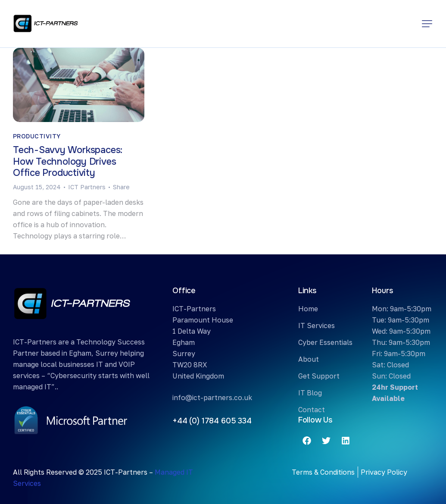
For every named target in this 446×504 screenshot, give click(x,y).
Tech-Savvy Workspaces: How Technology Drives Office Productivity (68, 162)
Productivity (37, 136)
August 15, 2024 (37, 187)
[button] (427, 24)
